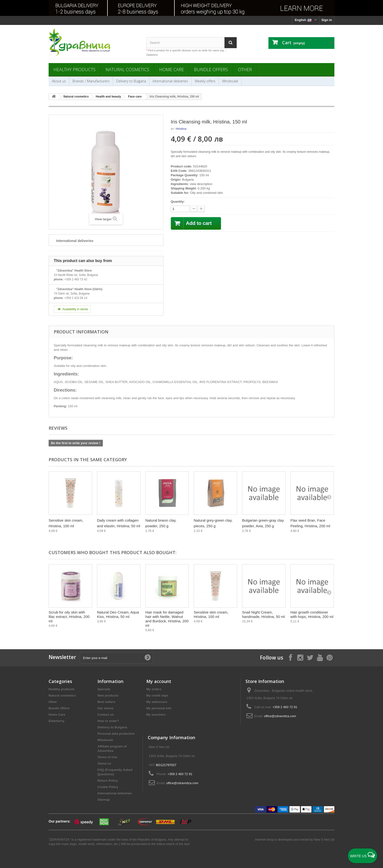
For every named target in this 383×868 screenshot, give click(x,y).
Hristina (181, 129)
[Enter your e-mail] (117, 658)
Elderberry (57, 721)
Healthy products (74, 69)
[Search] (231, 43)
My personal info (159, 708)
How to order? (108, 721)
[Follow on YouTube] (320, 657)
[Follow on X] (310, 657)
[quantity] (180, 209)
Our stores (106, 708)
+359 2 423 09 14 (76, 298)
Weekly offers (205, 81)
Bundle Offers (211, 69)
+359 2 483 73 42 (76, 279)
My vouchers (156, 715)
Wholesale (230, 81)
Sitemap (104, 800)
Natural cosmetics (127, 69)
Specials (104, 689)
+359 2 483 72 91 (285, 707)
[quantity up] (194, 209)
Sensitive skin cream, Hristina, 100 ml (211, 614)
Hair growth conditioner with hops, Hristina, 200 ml (312, 614)
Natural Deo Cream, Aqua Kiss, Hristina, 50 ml (118, 614)
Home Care (172, 69)
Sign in (327, 20)
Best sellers (106, 702)
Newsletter (62, 657)
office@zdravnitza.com (280, 716)
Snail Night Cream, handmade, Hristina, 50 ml (263, 614)
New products (108, 696)
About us (59, 81)
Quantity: (178, 202)
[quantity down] (201, 209)
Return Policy (108, 781)
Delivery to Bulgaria (131, 81)
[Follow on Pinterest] (330, 657)
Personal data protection (116, 734)
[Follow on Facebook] (290, 657)
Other (245, 69)
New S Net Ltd (324, 840)
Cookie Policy (108, 787)
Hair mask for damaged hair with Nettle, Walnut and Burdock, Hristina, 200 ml (167, 619)
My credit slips (157, 696)
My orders (154, 689)
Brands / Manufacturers (91, 81)
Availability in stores (72, 309)
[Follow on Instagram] (300, 657)
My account (159, 681)
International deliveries (170, 81)
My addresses (157, 702)
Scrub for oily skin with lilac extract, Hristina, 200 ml (69, 617)
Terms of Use (107, 757)
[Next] (329, 497)
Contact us (106, 715)
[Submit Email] (148, 658)
